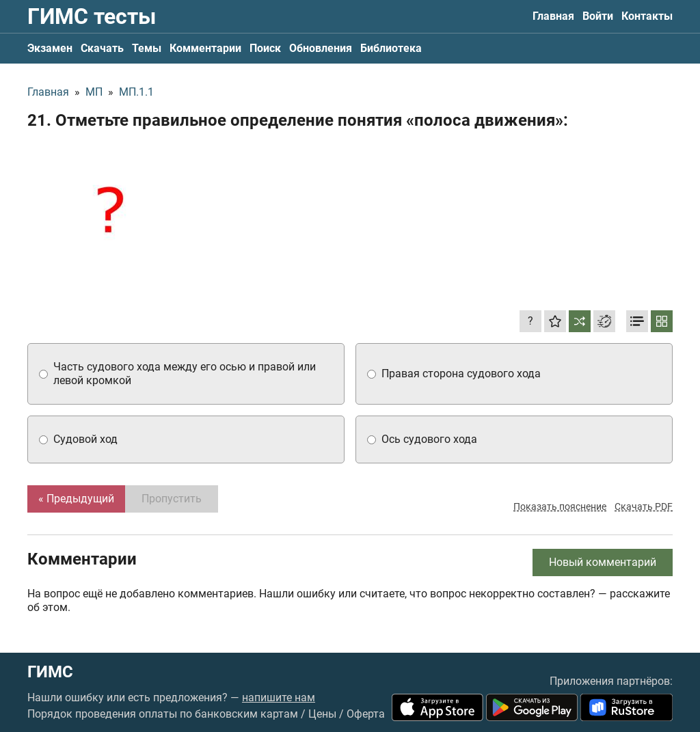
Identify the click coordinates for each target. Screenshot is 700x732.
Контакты (647, 16)
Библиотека (391, 48)
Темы (147, 48)
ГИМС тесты (92, 16)
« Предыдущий (76, 499)
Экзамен (50, 48)
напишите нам (279, 697)
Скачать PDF (644, 506)
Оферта (366, 714)
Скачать (102, 48)
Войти (598, 16)
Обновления (321, 48)
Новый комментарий (603, 562)
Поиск (265, 48)
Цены (322, 714)
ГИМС (50, 672)
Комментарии (205, 48)
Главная (553, 16)
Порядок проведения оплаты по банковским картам (163, 714)
